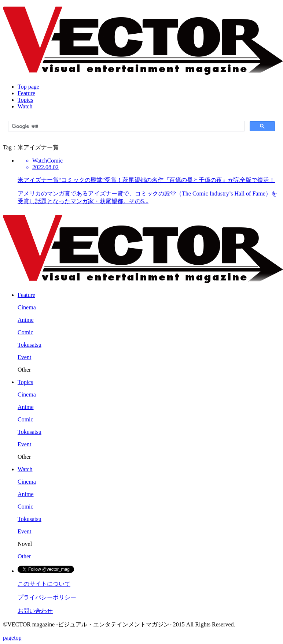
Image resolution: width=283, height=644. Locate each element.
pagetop (12, 638)
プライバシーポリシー (47, 597)
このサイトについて (44, 584)
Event (24, 357)
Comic (25, 332)
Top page (28, 87)
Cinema (27, 307)
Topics (25, 100)
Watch (25, 106)
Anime (26, 320)
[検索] (126, 126)
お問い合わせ (35, 611)
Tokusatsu (30, 345)
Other (24, 556)
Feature (26, 93)
